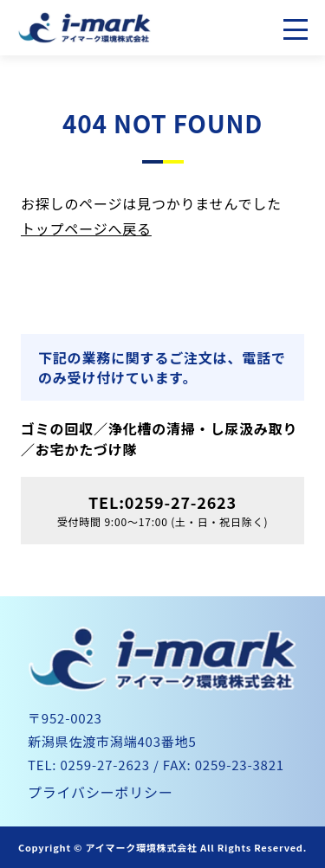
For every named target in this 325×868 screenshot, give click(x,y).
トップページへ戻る (86, 228)
